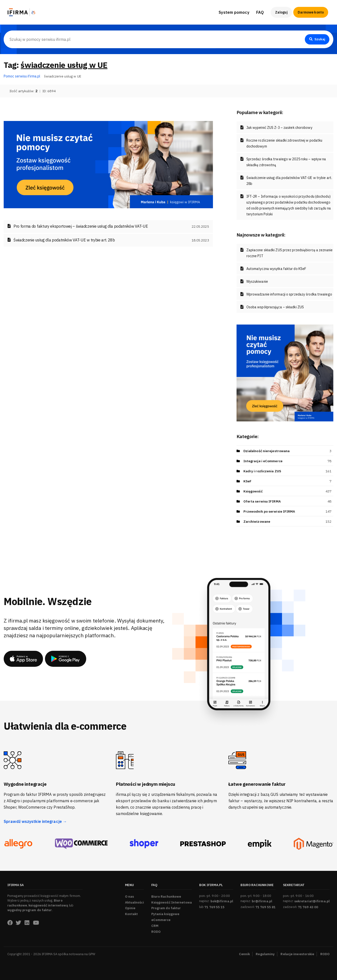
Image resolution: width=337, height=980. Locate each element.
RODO (156, 932)
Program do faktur (166, 908)
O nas (130, 897)
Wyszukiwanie (257, 282)
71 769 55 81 (266, 907)
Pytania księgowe (165, 914)
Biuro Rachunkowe (166, 897)
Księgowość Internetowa (172, 902)
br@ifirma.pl (262, 901)
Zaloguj (281, 12)
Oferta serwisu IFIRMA (262, 501)
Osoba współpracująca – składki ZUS (275, 307)
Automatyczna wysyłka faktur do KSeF (276, 269)
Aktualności (134, 902)
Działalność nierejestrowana (267, 451)
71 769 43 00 (308, 907)
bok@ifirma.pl (222, 901)
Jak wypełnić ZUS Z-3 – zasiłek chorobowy (279, 128)
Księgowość (253, 491)
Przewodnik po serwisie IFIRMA (269, 511)
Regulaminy (265, 954)
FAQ (260, 12)
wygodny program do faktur (30, 910)
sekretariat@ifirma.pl (312, 901)
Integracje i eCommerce (263, 461)
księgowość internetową (48, 905)
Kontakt (132, 914)
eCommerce (161, 920)
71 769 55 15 (214, 907)
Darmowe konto (311, 12)
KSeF (248, 481)
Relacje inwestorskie (297, 954)
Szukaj (317, 39)
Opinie (130, 908)
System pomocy (234, 12)
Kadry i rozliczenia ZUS (263, 471)
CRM (155, 926)
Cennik (245, 954)
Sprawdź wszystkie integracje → (35, 821)
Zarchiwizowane (257, 521)
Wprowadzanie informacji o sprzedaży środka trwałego (289, 294)
